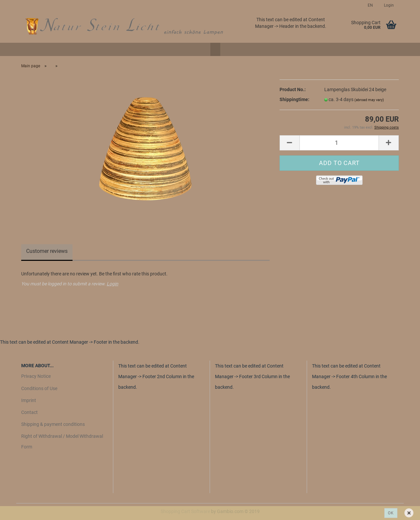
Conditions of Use (39, 388)
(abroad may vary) (369, 100)
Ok (391, 513)
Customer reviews (47, 251)
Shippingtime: (294, 99)
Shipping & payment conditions (53, 424)
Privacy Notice (36, 376)
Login (388, 5)
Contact (29, 412)
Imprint (29, 400)
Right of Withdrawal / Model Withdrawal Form (62, 441)
